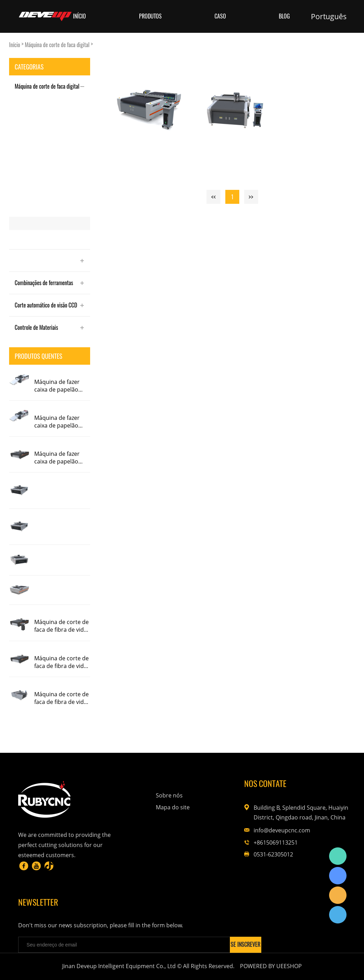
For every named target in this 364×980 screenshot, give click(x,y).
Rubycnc (338, 856)
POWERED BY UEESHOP (271, 966)
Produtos (150, 16)
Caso (220, 16)
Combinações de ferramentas (44, 283)
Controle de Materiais (36, 327)
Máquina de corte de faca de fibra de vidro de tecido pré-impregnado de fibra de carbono (62, 626)
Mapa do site (173, 807)
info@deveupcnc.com (282, 830)
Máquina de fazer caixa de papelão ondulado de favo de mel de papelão (61, 386)
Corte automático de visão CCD (46, 305)
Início (79, 16)
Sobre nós (169, 795)
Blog (284, 16)
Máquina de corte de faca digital (57, 45)
